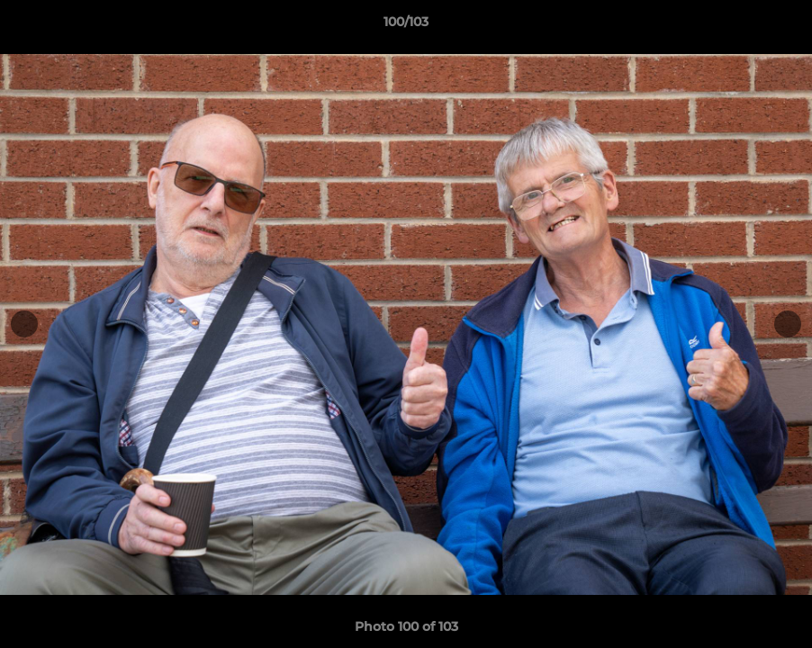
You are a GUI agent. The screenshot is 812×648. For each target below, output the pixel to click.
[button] (780, 26)
